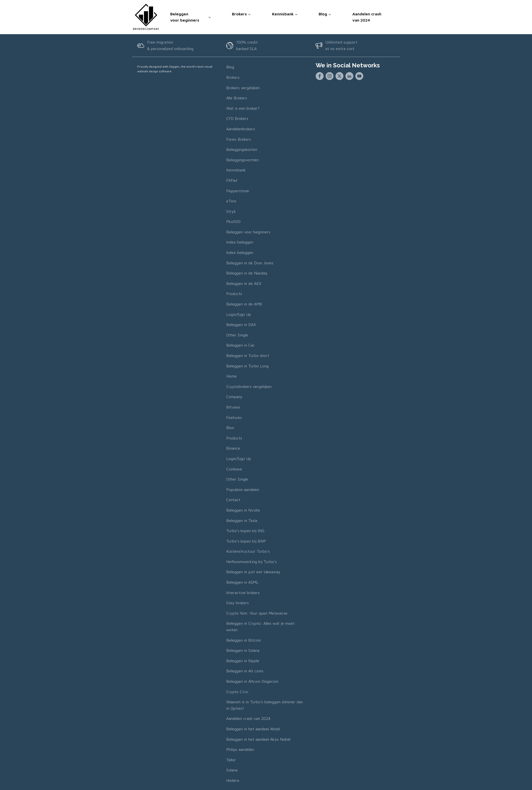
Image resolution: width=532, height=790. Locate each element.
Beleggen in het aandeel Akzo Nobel (258, 738)
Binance (233, 448)
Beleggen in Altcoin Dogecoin (252, 681)
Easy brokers (238, 602)
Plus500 (233, 221)
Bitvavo (233, 406)
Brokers (239, 13)
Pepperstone (238, 190)
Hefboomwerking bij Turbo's (252, 561)
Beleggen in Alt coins (245, 670)
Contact (233, 499)
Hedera (233, 780)
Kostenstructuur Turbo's (248, 551)
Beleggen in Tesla (242, 520)
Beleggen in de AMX (244, 303)
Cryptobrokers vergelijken (249, 386)
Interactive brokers (243, 592)
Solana (232, 769)
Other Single (237, 334)
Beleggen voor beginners (185, 17)
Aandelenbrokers (241, 128)
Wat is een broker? (243, 108)
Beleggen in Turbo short (248, 355)
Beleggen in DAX (241, 324)
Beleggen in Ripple (243, 660)
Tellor (231, 759)
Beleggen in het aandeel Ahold (253, 728)
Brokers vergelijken (243, 87)
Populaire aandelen (243, 489)
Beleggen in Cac (240, 345)
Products (234, 293)
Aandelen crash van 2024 (367, 17)
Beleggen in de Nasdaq (247, 272)
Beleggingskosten (242, 149)
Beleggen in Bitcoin (244, 639)
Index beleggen (240, 242)
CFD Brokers (237, 118)
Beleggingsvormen (242, 159)
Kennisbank (283, 13)
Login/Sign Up (239, 314)
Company (234, 396)
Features (234, 417)
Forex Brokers (239, 138)
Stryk (231, 211)
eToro (231, 200)
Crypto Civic (237, 691)
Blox (230, 427)
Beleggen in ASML (242, 582)
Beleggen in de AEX (244, 283)
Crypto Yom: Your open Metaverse (257, 612)
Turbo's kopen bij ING (245, 530)
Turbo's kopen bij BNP (246, 540)
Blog (323, 13)
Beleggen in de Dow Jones (250, 262)
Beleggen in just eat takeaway (253, 571)
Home (231, 376)
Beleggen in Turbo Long (247, 365)
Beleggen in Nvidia (243, 509)
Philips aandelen (240, 749)
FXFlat (232, 180)
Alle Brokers (237, 97)
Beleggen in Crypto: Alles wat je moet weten (260, 626)
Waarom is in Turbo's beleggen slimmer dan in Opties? (265, 705)
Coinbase (234, 468)
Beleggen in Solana (243, 650)
